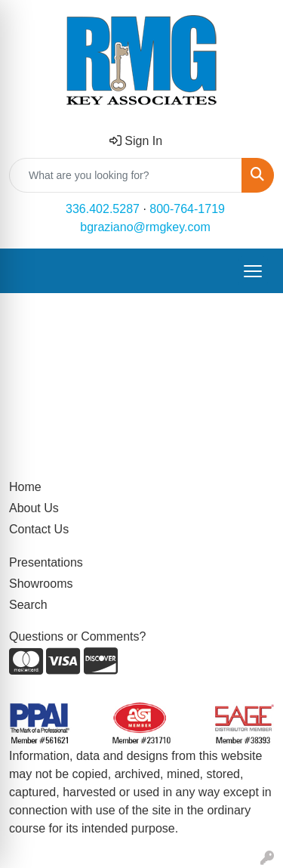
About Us (34, 508)
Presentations (46, 562)
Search (28, 605)
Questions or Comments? (77, 636)
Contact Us (39, 529)
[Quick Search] (126, 175)
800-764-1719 (187, 209)
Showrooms (41, 584)
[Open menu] (253, 271)
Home (25, 487)
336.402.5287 (103, 209)
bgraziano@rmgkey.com (145, 227)
